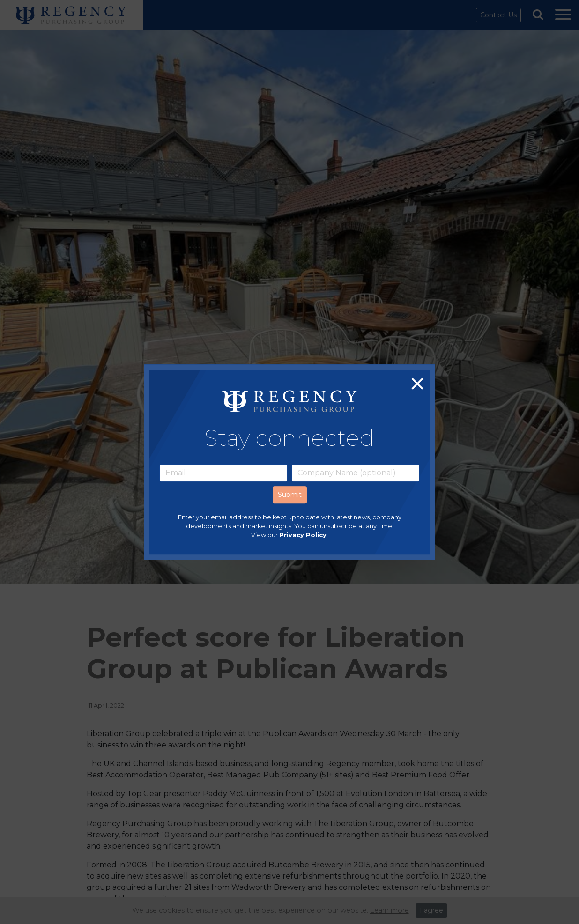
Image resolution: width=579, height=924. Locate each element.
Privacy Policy (303, 535)
